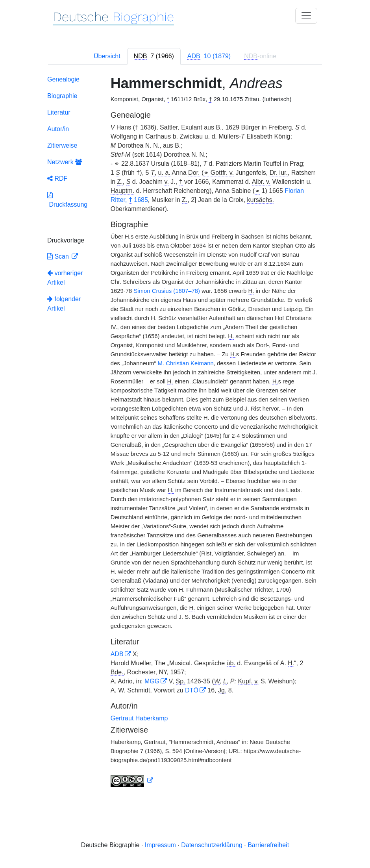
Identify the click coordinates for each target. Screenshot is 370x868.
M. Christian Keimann (186, 363)
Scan (59, 256)
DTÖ (192, 690)
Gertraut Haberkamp (139, 718)
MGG (152, 681)
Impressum (160, 845)
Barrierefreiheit (268, 845)
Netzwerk (65, 162)
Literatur (59, 112)
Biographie (62, 96)
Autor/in (58, 129)
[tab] (154, 56)
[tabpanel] (185, 433)
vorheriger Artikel (65, 278)
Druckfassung (67, 200)
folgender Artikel (64, 304)
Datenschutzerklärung (212, 845)
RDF (57, 179)
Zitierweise (62, 145)
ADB (117, 654)
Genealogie (63, 79)
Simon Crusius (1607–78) (167, 291)
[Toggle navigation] (306, 16)
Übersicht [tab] (107, 56)
